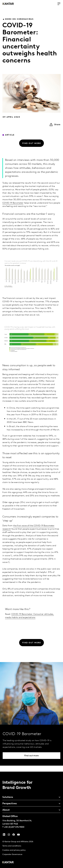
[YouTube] (4, 835)
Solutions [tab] (8, 797)
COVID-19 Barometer (13, 212)
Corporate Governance (12, 854)
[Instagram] (9, 835)
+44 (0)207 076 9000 (14, 827)
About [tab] (6, 810)
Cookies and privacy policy (14, 850)
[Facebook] (14, 835)
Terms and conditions (12, 846)
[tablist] (31, 820)
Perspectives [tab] (10, 804)
